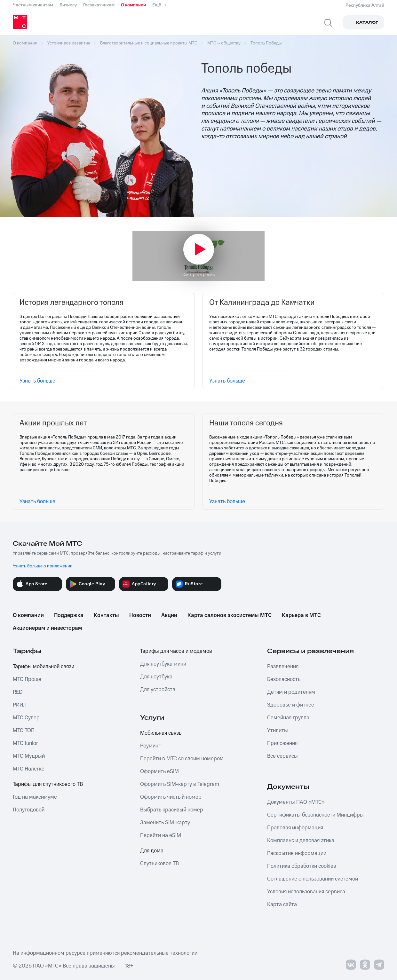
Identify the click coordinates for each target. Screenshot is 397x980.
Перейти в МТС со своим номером (182, 759)
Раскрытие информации (297, 853)
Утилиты (278, 731)
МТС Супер (26, 718)
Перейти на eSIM (161, 835)
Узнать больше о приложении (43, 566)
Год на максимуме (35, 797)
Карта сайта (282, 905)
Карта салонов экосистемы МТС (230, 615)
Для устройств (158, 690)
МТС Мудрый (29, 756)
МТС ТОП (24, 731)
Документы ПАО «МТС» (296, 802)
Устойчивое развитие (69, 43)
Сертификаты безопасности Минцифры (315, 815)
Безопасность (284, 679)
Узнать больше (37, 381)
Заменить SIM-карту (165, 823)
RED (18, 692)
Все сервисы (282, 756)
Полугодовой (29, 810)
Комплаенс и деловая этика (301, 841)
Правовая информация (295, 828)
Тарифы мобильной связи (44, 667)
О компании (133, 5)
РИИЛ (20, 705)
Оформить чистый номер (171, 797)
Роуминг (150, 746)
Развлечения (283, 667)
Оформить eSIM (159, 771)
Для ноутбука (156, 677)
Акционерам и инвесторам (47, 628)
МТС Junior (25, 743)
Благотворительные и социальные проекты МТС (149, 43)
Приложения (282, 743)
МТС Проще (27, 679)
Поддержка (69, 615)
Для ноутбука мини (163, 664)
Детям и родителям (291, 692)
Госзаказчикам (99, 5)
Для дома (152, 851)
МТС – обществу (224, 43)
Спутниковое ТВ (159, 864)
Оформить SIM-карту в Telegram (180, 784)
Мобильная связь (161, 733)
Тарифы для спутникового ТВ (48, 784)
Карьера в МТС (301, 615)
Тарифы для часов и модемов (176, 651)
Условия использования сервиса (306, 892)
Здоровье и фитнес (290, 705)
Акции (169, 615)
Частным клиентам (33, 5)
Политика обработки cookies (302, 866)
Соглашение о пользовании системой (313, 879)
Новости (140, 615)
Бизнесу (68, 5)
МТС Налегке (29, 769)
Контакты (106, 615)
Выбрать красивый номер (172, 810)
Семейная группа (288, 718)
